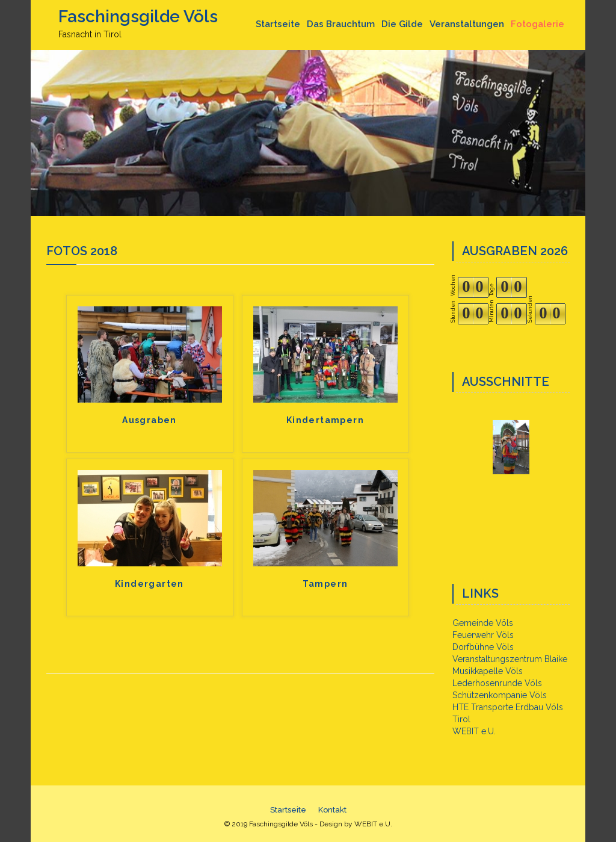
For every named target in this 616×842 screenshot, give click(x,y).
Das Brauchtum (341, 24)
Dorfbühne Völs (483, 647)
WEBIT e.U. (474, 731)
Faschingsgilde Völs (138, 17)
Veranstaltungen (467, 24)
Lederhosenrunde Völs (497, 683)
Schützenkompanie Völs (500, 695)
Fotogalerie (537, 24)
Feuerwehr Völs (483, 635)
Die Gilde (402, 24)
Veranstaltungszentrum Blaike (510, 659)
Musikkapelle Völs (488, 671)
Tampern (325, 584)
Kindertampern (325, 420)
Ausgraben (149, 420)
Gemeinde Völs (483, 623)
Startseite (278, 24)
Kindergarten (149, 584)
